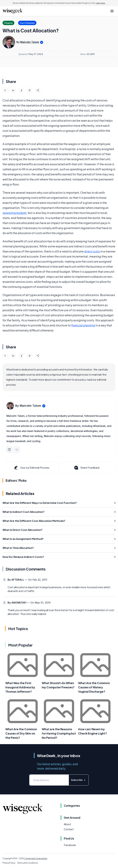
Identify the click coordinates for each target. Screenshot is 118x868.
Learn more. (101, 3)
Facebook (70, 845)
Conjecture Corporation (36, 858)
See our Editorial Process (31, 468)
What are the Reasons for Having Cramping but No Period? (59, 733)
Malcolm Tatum (30, 42)
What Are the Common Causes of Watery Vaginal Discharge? (94, 687)
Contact (69, 829)
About (67, 824)
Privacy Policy (9, 863)
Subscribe (79, 780)
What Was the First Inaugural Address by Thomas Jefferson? (20, 687)
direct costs (92, 251)
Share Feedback (87, 468)
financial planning (83, 325)
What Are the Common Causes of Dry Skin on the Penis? (21, 733)
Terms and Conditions (28, 863)
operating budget (14, 213)
